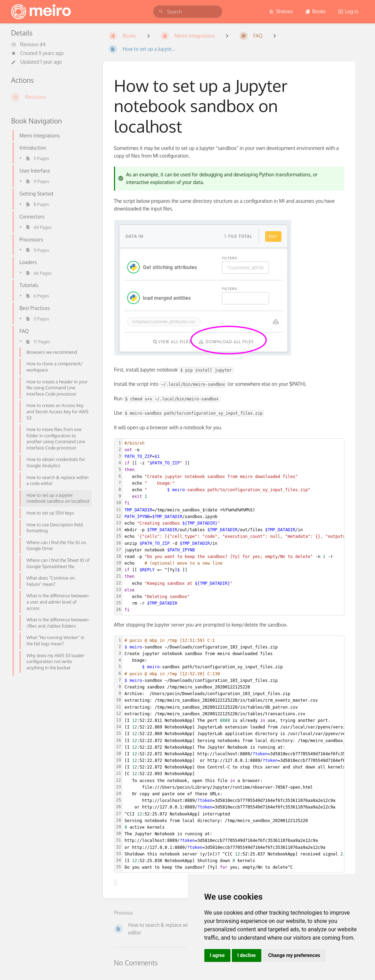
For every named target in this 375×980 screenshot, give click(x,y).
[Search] (161, 12)
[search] (188, 12)
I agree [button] (217, 955)
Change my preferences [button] (294, 955)
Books (315, 11)
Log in (348, 11)
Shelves (281, 11)
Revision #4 (28, 45)
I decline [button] (247, 955)
